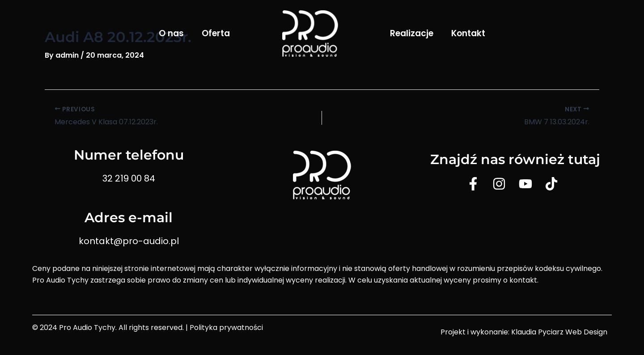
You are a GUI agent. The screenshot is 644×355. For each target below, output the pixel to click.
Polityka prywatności (226, 328)
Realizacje (412, 33)
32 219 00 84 (129, 178)
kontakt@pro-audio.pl (129, 241)
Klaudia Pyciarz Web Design (559, 332)
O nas (171, 33)
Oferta (216, 33)
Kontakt (468, 33)
